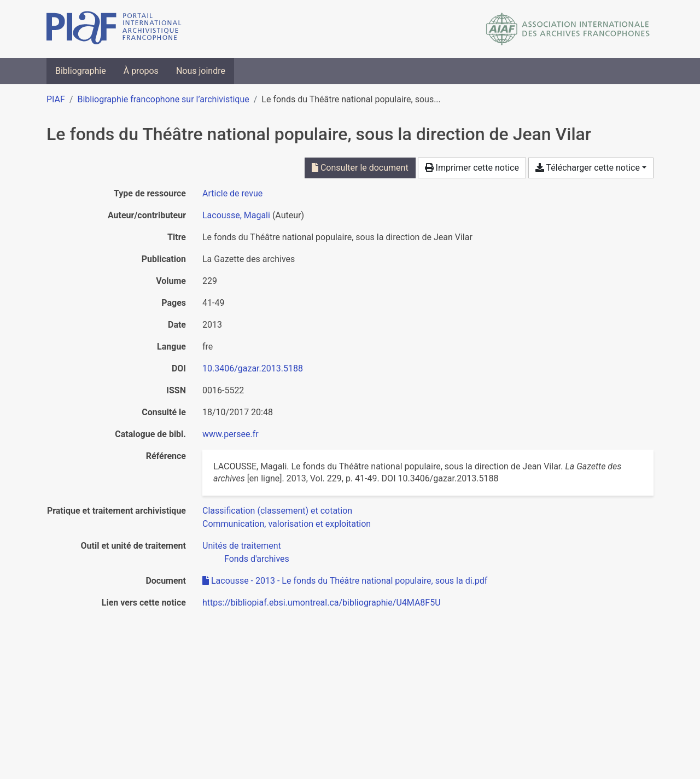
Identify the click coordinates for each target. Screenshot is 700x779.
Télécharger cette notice (588, 168)
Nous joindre (201, 71)
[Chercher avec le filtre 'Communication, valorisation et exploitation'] (287, 524)
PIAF (56, 99)
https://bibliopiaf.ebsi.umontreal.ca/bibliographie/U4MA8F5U (322, 603)
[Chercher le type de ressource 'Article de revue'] (232, 193)
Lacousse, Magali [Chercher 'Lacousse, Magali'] (236, 215)
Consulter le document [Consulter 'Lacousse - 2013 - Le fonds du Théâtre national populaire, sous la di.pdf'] (360, 168)
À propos (141, 71)
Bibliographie (81, 71)
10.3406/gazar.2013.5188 (253, 368)
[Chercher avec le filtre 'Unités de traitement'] (242, 546)
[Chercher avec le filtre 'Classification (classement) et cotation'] (277, 511)
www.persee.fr (231, 434)
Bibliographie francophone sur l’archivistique (163, 99)
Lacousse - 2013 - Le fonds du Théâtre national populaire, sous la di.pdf (345, 581)
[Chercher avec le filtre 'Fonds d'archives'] (257, 559)
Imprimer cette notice (472, 168)
